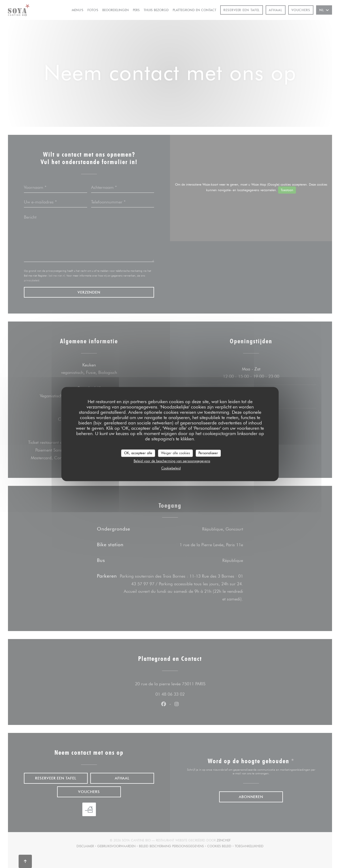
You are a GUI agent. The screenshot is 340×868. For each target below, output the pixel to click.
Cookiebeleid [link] (171, 468)
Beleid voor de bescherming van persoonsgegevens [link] (172, 461)
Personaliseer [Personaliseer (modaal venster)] (208, 453)
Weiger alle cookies (175, 453)
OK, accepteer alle (138, 453)
